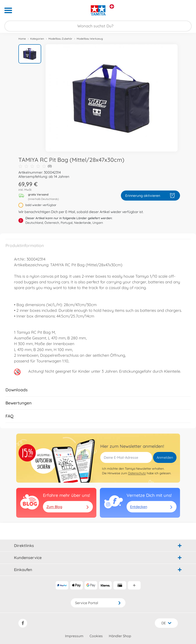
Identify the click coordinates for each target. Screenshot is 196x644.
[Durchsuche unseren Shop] (98, 26)
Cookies (96, 636)
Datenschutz (137, 473)
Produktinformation (25, 245)
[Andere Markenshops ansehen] (112, 6)
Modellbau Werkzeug (90, 39)
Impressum (74, 636)
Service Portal (98, 603)
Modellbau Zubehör (60, 39)
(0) (35, 166)
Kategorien (37, 39)
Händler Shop (120, 636)
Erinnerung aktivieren (150, 196)
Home (22, 39)
